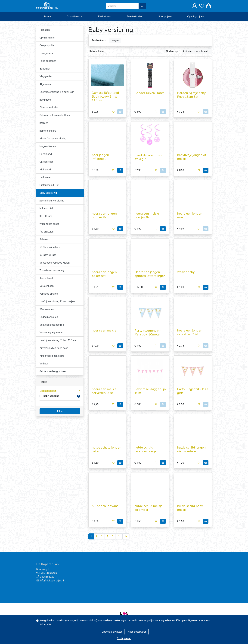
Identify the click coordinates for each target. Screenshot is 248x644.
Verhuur (44, 364)
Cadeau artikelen (49, 317)
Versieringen (47, 286)
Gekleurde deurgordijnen (53, 371)
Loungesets (46, 53)
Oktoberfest (46, 162)
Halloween (45, 177)
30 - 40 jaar (46, 216)
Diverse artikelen (49, 107)
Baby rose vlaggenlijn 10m (150, 391)
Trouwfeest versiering (52, 270)
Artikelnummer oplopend (196, 51)
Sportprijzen (165, 16)
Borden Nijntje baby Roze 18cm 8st (191, 95)
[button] (60, 391)
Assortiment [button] (73, 16)
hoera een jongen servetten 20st (190, 332)
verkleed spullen (49, 294)
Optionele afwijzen (112, 632)
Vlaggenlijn (46, 76)
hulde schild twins (105, 506)
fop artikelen (46, 232)
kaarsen (44, 123)
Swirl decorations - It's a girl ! (148, 157)
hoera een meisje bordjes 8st (147, 215)
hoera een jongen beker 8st (104, 274)
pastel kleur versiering (52, 201)
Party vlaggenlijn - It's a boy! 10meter (148, 333)
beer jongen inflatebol (100, 157)
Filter (60, 411)
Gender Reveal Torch (149, 93)
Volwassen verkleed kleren (55, 263)
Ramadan (45, 30)
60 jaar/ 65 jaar (48, 255)
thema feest (46, 278)
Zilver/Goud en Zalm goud (54, 348)
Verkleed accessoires (52, 325)
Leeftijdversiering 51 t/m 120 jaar (58, 340)
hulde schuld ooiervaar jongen (146, 449)
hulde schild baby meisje (190, 508)
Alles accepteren (137, 632)
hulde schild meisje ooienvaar (148, 508)
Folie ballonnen (48, 61)
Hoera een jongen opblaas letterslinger (150, 274)
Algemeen (45, 84)
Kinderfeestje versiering (53, 139)
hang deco (45, 100)
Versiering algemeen (51, 333)
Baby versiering (48, 193)
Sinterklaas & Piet (49, 185)
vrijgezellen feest (49, 224)
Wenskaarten (47, 309)
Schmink (44, 239)
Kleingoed (45, 170)
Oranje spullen (47, 45)
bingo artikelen (48, 146)
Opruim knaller (47, 38)
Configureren (124, 638)
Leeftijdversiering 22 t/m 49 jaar (57, 301)
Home (48, 16)
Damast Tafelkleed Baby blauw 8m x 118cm (105, 97)
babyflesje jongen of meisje (192, 157)
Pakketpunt (104, 16)
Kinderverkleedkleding (52, 356)
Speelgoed (46, 154)
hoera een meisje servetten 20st (104, 391)
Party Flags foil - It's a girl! (193, 391)
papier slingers (48, 131)
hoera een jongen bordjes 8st (104, 215)
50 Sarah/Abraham (50, 247)
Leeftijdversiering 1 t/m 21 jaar (57, 92)
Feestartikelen (135, 16)
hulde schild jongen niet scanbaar (191, 449)
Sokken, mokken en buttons (55, 115)
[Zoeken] (122, 6)
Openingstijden (196, 16)
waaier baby (186, 272)
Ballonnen (45, 69)
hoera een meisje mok (104, 332)
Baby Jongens (51, 396)
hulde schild (46, 208)
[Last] (126, 536)
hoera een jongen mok (190, 215)
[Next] (119, 536)
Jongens (115, 41)
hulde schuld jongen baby (106, 449)
